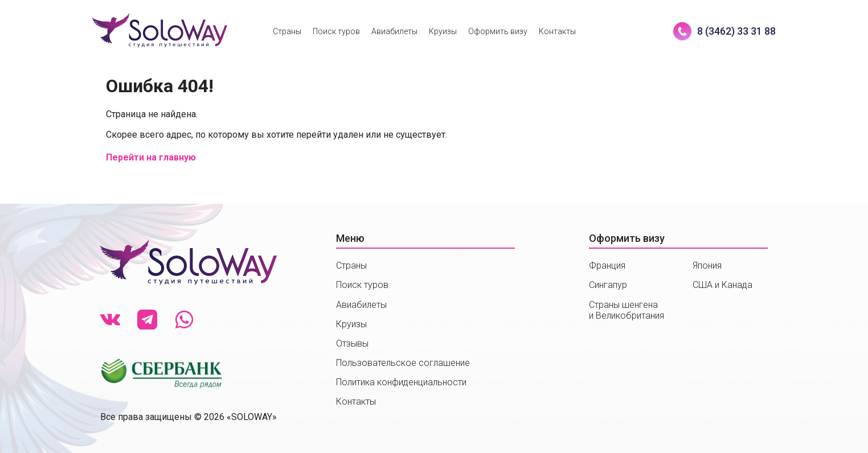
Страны (287, 31)
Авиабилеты (394, 31)
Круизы (443, 31)
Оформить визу (498, 31)
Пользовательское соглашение (403, 363)
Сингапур (608, 285)
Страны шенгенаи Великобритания (627, 310)
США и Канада (722, 285)
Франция (607, 265)
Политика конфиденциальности (401, 382)
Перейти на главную (151, 157)
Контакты (557, 31)
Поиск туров (336, 31)
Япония (707, 265)
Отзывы (352, 343)
